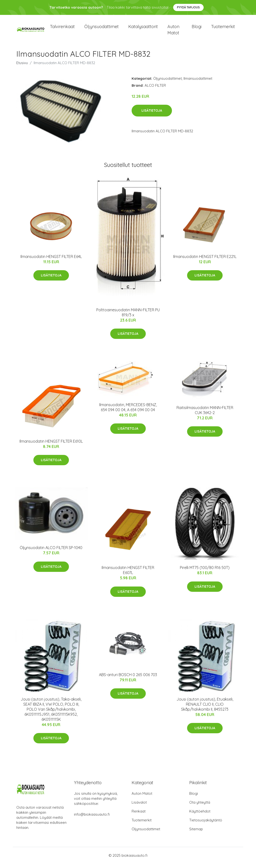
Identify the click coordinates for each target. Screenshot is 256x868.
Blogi (197, 29)
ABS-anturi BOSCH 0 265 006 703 (128, 679)
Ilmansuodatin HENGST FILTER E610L (51, 445)
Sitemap (196, 833)
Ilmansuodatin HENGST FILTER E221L (205, 261)
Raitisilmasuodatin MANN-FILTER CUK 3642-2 (205, 414)
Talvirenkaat (62, 29)
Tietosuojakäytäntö (206, 824)
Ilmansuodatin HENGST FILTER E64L (51, 261)
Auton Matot (142, 798)
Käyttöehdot (200, 816)
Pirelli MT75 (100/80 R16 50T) (205, 572)
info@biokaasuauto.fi (92, 819)
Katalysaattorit (143, 29)
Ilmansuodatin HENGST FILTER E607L (128, 574)
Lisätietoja (152, 115)
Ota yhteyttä (200, 807)
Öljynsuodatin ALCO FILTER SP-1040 (51, 552)
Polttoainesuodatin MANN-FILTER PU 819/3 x (128, 316)
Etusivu (22, 67)
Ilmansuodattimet (198, 83)
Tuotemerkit (223, 29)
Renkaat (139, 816)
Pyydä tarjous (188, 7)
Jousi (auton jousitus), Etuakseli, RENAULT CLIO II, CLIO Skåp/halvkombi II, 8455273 (205, 708)
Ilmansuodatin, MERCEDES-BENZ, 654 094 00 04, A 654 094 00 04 (128, 411)
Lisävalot (139, 807)
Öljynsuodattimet (101, 29)
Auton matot (173, 32)
